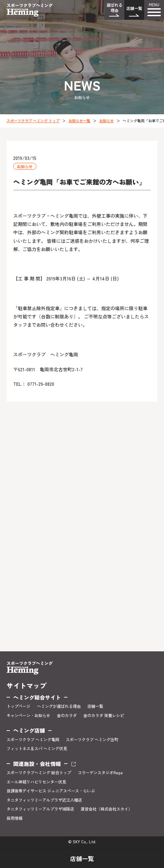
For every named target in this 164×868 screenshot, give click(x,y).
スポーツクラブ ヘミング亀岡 (33, 740)
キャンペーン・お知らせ (28, 715)
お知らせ (106, 121)
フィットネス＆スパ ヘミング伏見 (37, 748)
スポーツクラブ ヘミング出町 (92, 740)
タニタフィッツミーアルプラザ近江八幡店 (44, 800)
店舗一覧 (134, 8)
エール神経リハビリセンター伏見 (36, 782)
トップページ (19, 706)
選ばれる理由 (114, 7)
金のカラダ (67, 715)
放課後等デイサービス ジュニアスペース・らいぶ (51, 791)
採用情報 (15, 818)
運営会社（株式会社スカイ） (106, 809)
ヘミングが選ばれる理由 (59, 706)
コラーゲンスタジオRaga (100, 773)
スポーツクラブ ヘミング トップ (33, 121)
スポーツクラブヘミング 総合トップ (39, 773)
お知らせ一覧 (79, 121)
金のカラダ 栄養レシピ (104, 715)
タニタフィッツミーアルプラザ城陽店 (40, 809)
